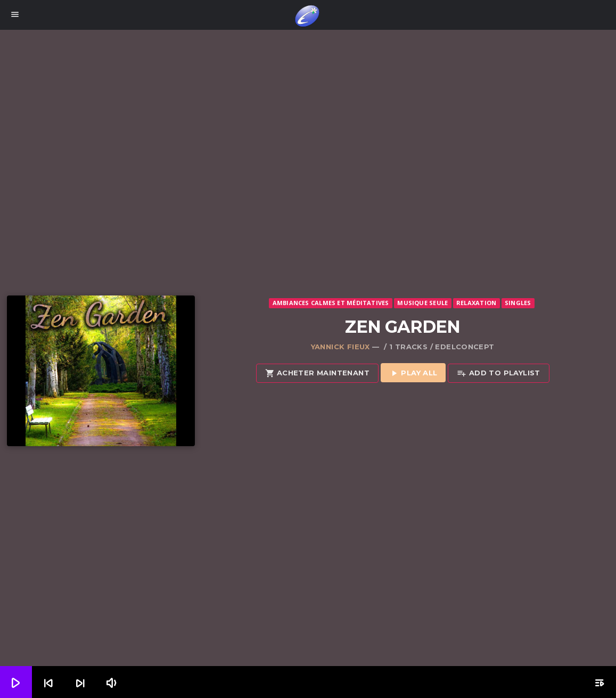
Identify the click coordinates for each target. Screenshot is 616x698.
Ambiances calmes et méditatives (331, 303)
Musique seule (422, 303)
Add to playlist (498, 373)
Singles (518, 303)
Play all (413, 373)
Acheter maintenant (317, 373)
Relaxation (476, 303)
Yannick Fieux (340, 347)
